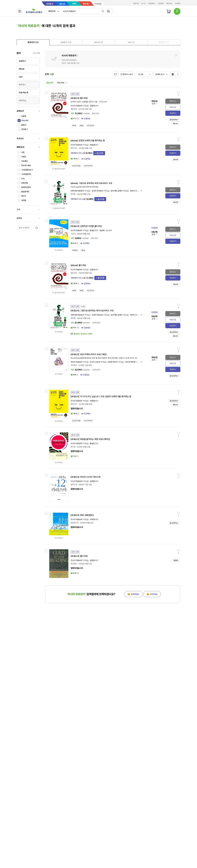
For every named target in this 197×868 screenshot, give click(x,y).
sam (74, 3)
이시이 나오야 (95, 362)
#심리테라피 (88, 166)
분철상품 (24, 183)
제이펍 (73, 194)
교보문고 (50, 4)
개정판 (24, 200)
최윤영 (92, 145)
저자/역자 (25, 121)
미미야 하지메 (130, 362)
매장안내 (169, 4)
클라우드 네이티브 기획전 (83, 334)
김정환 (92, 481)
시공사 (73, 234)
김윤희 (92, 106)
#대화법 (75, 250)
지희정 (92, 520)
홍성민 (92, 231)
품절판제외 (25, 192)
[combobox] (53, 11)
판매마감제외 (26, 187)
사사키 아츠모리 (97, 191)
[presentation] (33, 42)
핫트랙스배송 (26, 165)
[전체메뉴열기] (20, 11)
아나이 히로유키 (77, 362)
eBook (62, 4)
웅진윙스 (74, 564)
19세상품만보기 (27, 170)
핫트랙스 (86, 4)
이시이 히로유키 (69, 56)
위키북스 (74, 365)
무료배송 (24, 161)
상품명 (24, 116)
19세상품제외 (26, 174)
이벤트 (24, 157)
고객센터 (177, 4)
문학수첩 (74, 485)
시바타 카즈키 (113, 362)
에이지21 (74, 148)
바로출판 (98, 4)
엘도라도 (74, 109)
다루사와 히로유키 (77, 191)
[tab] (33, 42)
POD (23, 179)
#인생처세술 (76, 166)
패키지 (24, 196)
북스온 (73, 447)
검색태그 (24, 129)
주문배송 (161, 4)
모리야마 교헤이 (117, 191)
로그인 (143, 4)
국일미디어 (75, 523)
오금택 (102, 231)
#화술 (82, 126)
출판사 (24, 125)
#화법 (74, 126)
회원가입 (136, 4)
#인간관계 (90, 126)
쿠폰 (23, 152)
